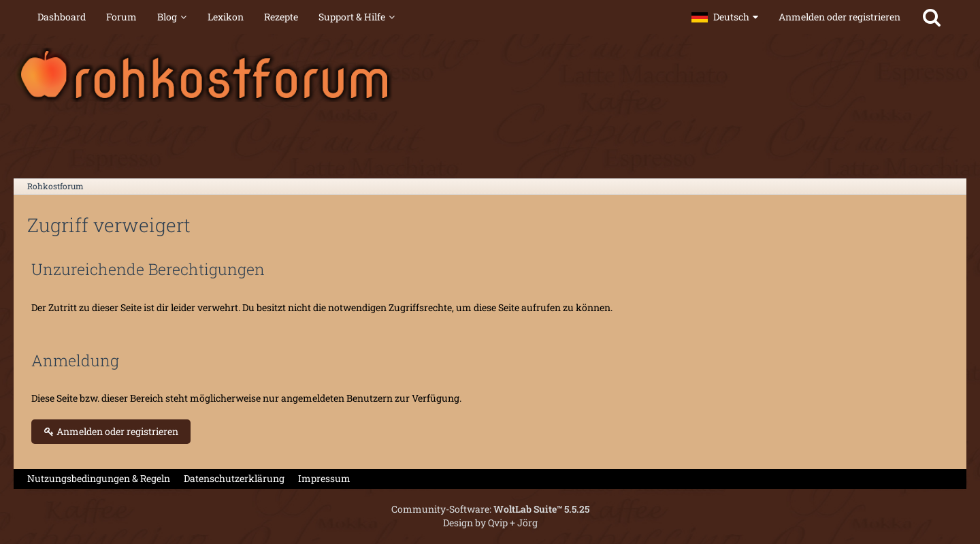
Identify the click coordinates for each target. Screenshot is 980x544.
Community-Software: (490, 509)
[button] (725, 17)
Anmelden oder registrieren (839, 17)
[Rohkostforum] (490, 75)
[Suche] (932, 17)
